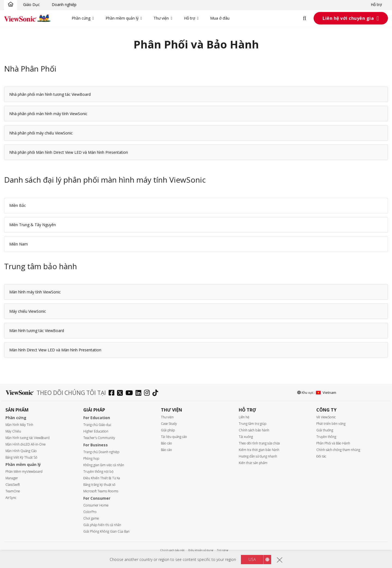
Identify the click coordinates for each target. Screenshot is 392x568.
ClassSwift (13, 485)
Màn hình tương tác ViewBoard (27, 438)
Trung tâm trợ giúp (252, 424)
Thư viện (161, 18)
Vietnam (326, 392)
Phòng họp (91, 458)
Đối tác (321, 456)
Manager (12, 478)
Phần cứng (81, 18)
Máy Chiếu (13, 431)
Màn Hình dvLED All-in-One (25, 444)
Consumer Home (96, 505)
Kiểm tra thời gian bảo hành (259, 450)
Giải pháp (168, 430)
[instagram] (148, 393)
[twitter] (121, 393)
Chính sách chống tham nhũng (338, 450)
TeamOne (13, 491)
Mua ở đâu (220, 18)
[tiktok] (157, 393)
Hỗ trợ (376, 4)
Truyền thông (326, 437)
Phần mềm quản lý (122, 18)
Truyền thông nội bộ (98, 472)
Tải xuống (246, 437)
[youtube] (131, 393)
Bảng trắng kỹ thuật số (99, 485)
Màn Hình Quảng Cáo (21, 451)
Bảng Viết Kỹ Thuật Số (21, 457)
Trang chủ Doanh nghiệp (101, 452)
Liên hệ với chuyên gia (348, 18)
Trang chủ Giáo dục (97, 425)
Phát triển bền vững (331, 424)
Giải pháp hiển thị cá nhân (102, 525)
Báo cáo (166, 443)
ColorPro (90, 512)
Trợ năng (223, 550)
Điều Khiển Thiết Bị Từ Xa (102, 478)
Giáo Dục (31, 4)
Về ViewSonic (326, 417)
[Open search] (308, 18)
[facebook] (113, 393)
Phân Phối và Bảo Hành (333, 443)
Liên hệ (244, 417)
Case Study (169, 424)
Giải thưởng (325, 430)
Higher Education (96, 431)
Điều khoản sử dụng (201, 550)
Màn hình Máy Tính (19, 425)
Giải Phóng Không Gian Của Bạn (106, 531)
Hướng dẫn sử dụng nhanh (258, 456)
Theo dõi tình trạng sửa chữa (259, 443)
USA (252, 559)
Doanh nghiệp (64, 4)
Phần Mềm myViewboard (24, 472)
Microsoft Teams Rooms (101, 491)
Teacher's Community (99, 438)
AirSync (11, 498)
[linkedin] (140, 393)
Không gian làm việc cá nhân (104, 465)
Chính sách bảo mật (172, 550)
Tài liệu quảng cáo (174, 437)
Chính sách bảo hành (254, 430)
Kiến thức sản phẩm (253, 463)
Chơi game (91, 518)
